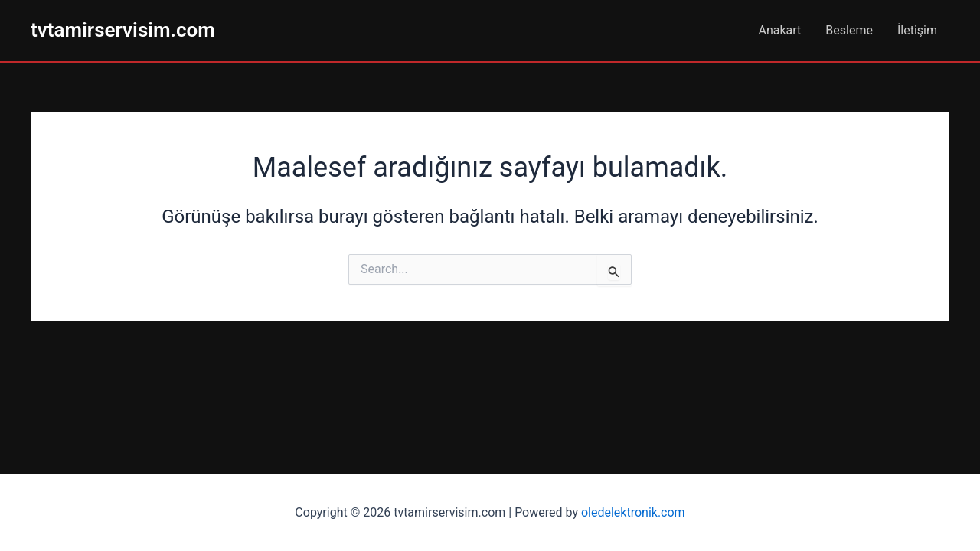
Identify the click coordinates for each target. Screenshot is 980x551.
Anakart (780, 30)
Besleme (849, 30)
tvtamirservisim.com (123, 30)
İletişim (917, 30)
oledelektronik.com (633, 512)
